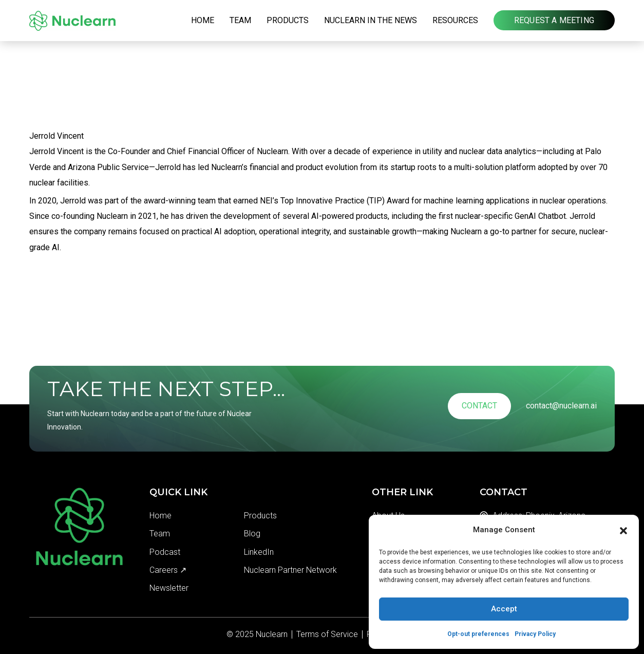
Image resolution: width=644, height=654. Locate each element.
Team (240, 20)
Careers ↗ (168, 570)
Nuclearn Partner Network (290, 570)
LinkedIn (259, 552)
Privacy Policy (535, 634)
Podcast (165, 552)
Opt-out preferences (478, 634)
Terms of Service (327, 634)
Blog (252, 534)
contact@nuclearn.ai (561, 406)
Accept (504, 609)
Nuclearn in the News (371, 20)
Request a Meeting (554, 20)
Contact (479, 406)
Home (203, 20)
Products (288, 20)
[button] (623, 530)
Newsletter (169, 588)
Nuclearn (272, 634)
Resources (455, 20)
